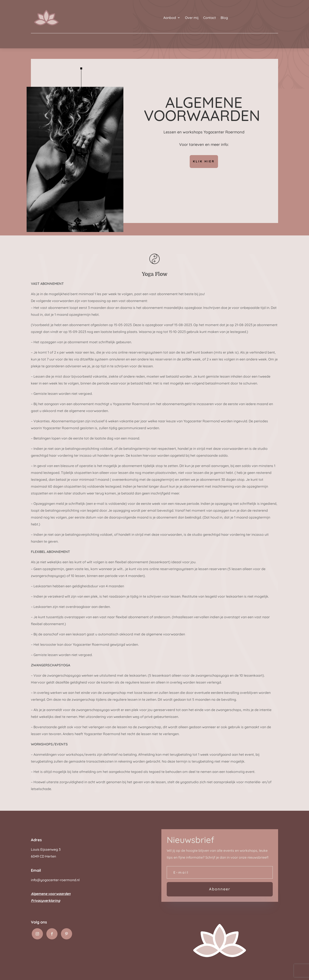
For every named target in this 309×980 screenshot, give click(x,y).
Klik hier (204, 161)
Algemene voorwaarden (51, 894)
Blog (224, 18)
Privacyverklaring (45, 901)
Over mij (192, 18)
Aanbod (170, 18)
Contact (210, 18)
